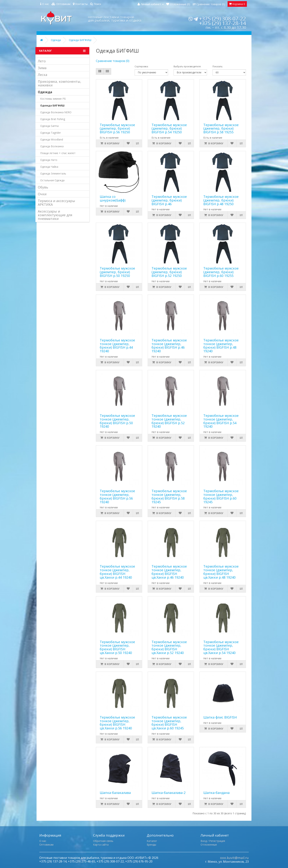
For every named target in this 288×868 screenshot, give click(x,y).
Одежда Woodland (52, 139)
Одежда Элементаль (53, 173)
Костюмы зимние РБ (53, 99)
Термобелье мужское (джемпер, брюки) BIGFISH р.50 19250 (117, 272)
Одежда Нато (49, 160)
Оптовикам (46, 845)
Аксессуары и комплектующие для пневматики (55, 215)
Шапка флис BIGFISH (220, 717)
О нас (43, 841)
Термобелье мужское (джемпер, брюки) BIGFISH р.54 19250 (169, 129)
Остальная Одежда (52, 180)
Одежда (56, 40)
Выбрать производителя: (187, 66)
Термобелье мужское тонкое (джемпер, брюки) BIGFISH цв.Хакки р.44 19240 (117, 572)
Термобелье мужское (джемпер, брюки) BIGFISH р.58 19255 (221, 129)
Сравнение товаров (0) (113, 61)
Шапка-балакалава (115, 793)
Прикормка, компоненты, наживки (60, 83)
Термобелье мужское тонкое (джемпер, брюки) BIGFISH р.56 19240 (117, 496)
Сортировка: (142, 66)
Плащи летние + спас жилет (58, 153)
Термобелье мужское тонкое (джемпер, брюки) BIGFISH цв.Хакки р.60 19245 (169, 723)
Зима (42, 68)
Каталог (152, 841)
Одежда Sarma (49, 126)
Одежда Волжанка (52, 146)
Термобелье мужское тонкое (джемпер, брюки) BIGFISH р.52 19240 (169, 421)
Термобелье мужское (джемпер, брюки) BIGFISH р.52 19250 (169, 272)
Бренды (151, 845)
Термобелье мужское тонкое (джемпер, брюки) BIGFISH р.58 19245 (169, 496)
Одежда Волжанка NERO (56, 112)
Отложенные (209, 845)
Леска (43, 75)
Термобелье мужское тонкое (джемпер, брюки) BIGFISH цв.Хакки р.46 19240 (169, 572)
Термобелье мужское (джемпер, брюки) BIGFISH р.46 (169, 200)
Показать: (218, 66)
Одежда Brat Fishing (53, 119)
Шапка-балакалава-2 (169, 793)
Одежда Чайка (49, 167)
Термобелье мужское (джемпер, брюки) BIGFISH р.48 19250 (221, 200)
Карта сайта (101, 845)
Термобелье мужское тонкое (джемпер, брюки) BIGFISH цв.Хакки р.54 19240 (221, 647)
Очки (42, 194)
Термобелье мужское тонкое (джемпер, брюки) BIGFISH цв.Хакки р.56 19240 (117, 723)
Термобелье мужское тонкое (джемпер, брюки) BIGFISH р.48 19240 (221, 346)
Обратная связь (103, 841)
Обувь (43, 187)
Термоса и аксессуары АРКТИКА (56, 203)
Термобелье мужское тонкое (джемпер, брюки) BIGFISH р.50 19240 (117, 421)
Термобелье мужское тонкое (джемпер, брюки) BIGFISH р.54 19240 (221, 421)
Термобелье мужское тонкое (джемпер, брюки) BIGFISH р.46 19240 (169, 346)
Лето (42, 61)
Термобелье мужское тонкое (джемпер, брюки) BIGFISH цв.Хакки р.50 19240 (117, 647)
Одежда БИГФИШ (80, 40)
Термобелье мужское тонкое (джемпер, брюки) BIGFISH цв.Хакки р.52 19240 (169, 647)
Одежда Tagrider (51, 133)
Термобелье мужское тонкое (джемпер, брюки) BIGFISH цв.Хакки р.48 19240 (221, 572)
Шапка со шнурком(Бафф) (113, 198)
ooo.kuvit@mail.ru (234, 858)
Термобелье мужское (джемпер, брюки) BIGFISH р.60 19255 (221, 272)
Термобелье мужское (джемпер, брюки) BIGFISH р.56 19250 (117, 129)
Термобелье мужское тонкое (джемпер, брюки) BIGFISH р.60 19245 (221, 496)
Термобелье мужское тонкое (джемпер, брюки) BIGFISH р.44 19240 (117, 346)
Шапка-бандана (216, 793)
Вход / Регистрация (213, 841)
